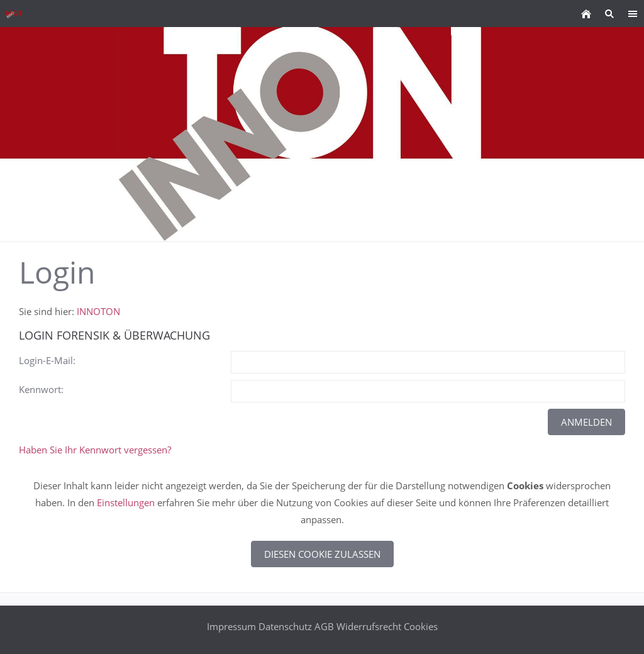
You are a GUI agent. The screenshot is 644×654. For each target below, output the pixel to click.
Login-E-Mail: (47, 360)
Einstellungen (126, 502)
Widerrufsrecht (369, 626)
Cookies (421, 626)
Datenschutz (285, 626)
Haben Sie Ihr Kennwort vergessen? (95, 450)
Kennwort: (41, 389)
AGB (324, 626)
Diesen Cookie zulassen (322, 554)
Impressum (231, 626)
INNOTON (98, 311)
